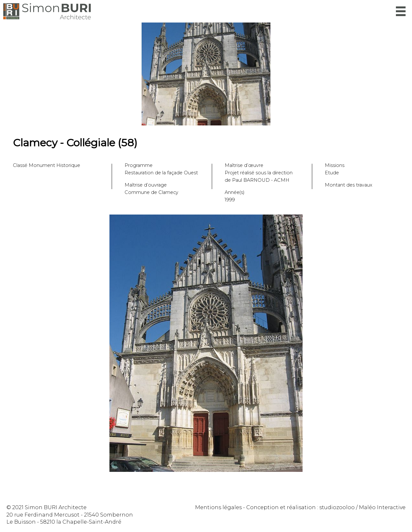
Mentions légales (218, 507)
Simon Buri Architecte (47, 11)
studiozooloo (337, 507)
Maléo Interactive (382, 507)
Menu (401, 11)
